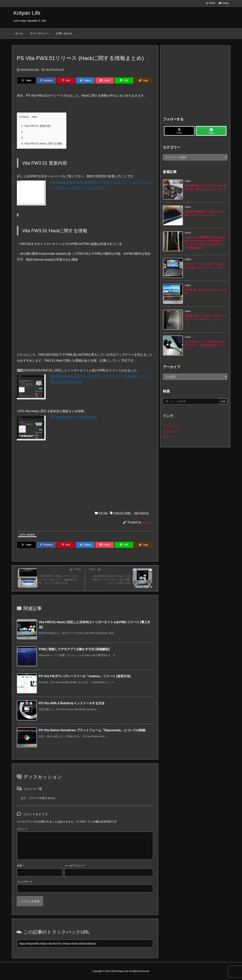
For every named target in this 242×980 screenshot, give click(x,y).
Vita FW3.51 (142, 513)
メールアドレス (75, 866)
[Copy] (143, 80)
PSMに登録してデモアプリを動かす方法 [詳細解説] (74, 649)
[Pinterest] (66, 80)
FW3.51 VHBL (122, 513)
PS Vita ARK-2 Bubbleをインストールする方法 (72, 703)
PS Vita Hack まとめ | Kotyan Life (74, 417)
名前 (20, 866)
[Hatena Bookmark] (85, 80)
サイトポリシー (172, 426)
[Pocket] (105, 80)
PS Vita (103, 513)
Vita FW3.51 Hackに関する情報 (42, 144)
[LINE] (124, 80)
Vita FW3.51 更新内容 (36, 126)
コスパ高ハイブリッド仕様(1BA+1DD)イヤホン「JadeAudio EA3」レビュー (205, 345)
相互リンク (170, 437)
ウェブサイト (25, 882)
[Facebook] (46, 80)
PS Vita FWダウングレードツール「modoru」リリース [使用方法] (85, 676)
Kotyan (147, 522)
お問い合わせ (171, 431)
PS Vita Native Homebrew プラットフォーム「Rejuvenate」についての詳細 (92, 730)
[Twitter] (27, 80)
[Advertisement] (85, 472)
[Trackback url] (85, 943)
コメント (22, 829)
